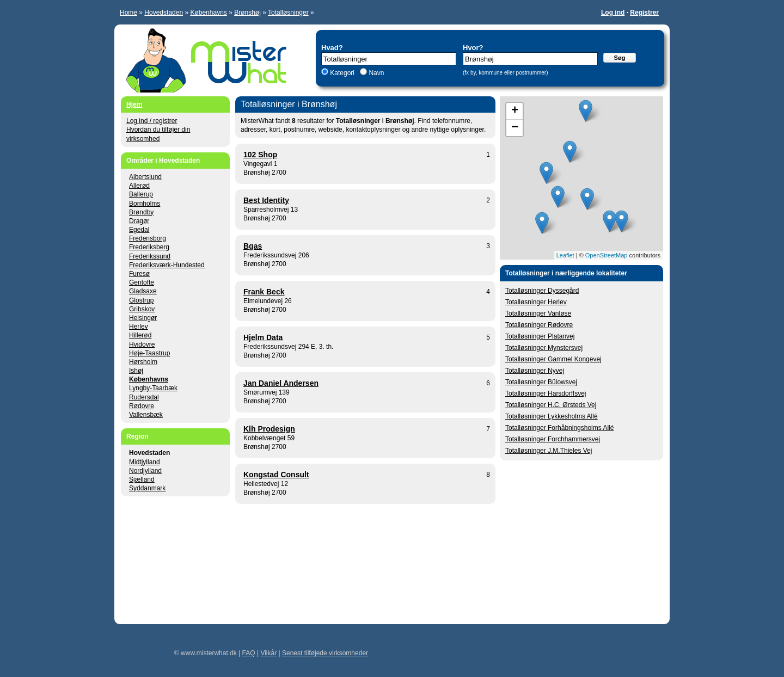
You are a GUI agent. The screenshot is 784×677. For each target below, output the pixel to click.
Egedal (139, 230)
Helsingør (143, 318)
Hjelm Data (263, 337)
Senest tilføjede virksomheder (325, 653)
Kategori (342, 73)
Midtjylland (145, 462)
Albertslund (145, 177)
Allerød (139, 186)
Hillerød (140, 335)
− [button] (515, 128)
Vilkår (268, 653)
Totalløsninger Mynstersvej (544, 348)
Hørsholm (143, 362)
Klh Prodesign (269, 429)
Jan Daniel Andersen (281, 383)
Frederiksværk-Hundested (167, 265)
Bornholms (145, 204)
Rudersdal (144, 397)
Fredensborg (148, 238)
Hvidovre (142, 344)
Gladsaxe (143, 291)
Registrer (644, 13)
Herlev (139, 327)
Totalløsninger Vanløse (538, 313)
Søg (620, 58)
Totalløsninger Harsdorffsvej (546, 393)
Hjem (134, 104)
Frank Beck (264, 292)
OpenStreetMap (607, 255)
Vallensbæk (146, 415)
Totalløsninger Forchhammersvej (553, 439)
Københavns (208, 13)
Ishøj (136, 371)
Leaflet (565, 255)
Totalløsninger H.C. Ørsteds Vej (551, 405)
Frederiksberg (149, 247)
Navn (375, 73)
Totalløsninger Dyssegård (542, 291)
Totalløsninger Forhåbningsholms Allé (559, 428)
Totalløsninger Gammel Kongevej (553, 359)
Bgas (253, 246)
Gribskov (142, 309)
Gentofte (142, 282)
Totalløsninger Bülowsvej (541, 382)
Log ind (613, 13)
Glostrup (141, 300)
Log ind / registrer (152, 121)
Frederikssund (150, 256)
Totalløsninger (288, 13)
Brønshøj (247, 13)
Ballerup (141, 194)
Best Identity (266, 200)
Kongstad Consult (276, 475)
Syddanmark (147, 488)
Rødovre (142, 406)
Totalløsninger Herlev (536, 302)
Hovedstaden (164, 13)
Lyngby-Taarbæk (153, 388)
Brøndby (141, 212)
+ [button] (515, 111)
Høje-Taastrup (149, 353)
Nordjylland (145, 471)
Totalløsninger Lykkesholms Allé (552, 416)
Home (128, 13)
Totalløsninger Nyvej (535, 371)
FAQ (249, 653)
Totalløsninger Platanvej (540, 336)
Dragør (139, 221)
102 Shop (260, 155)
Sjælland (142, 479)
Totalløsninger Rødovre (539, 325)
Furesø (139, 274)
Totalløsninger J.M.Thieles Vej (549, 451)
